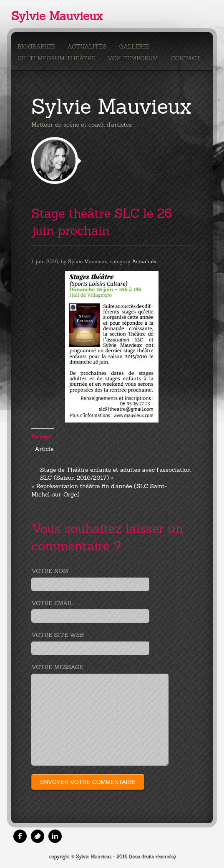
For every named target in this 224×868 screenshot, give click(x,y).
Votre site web (58, 635)
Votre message (57, 667)
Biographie (36, 46)
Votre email (52, 603)
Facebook (20, 836)
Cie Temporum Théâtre (56, 58)
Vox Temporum (133, 58)
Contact (185, 58)
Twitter (38, 836)
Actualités (87, 46)
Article (44, 449)
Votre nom (50, 571)
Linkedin (55, 836)
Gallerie (134, 46)
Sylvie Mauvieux (57, 16)
